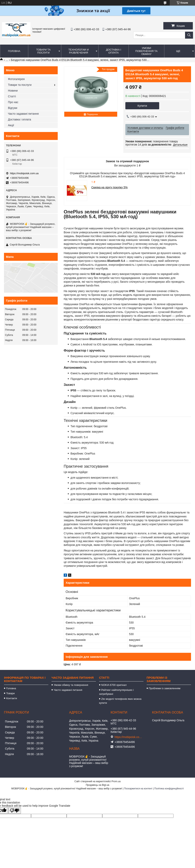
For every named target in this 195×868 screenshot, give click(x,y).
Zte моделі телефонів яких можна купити (120, 701)
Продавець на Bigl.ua (97, 785)
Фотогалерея (16, 79)
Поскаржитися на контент (138, 789)
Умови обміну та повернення (71, 685)
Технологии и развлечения (79, 51)
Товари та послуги (43, 51)
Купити (142, 106)
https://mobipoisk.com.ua (24, 173)
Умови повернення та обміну (146, 51)
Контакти (12, 698)
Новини (13, 91)
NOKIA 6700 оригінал (114, 685)
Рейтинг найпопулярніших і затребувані (116, 692)
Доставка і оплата (113, 51)
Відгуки (13, 108)
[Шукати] (189, 35)
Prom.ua (116, 781)
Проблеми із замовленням (165, 688)
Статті (12, 96)
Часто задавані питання (23, 114)
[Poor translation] (15, 811)
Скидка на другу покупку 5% (109, 187)
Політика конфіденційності (169, 789)
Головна (14, 51)
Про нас (13, 102)
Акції (11, 125)
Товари (10, 693)
